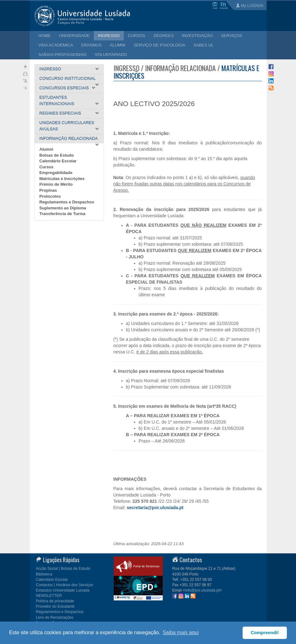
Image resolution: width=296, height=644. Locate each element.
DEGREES (164, 36)
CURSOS (137, 36)
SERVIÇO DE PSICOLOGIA (160, 45)
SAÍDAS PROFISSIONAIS (63, 54)
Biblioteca (44, 574)
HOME (45, 36)
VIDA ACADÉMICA (56, 45)
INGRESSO (109, 36)
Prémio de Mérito (56, 184)
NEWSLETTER (49, 596)
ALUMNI (118, 45)
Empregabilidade (56, 173)
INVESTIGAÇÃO (197, 36)
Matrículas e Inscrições (62, 179)
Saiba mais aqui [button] (181, 632)
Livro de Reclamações (55, 617)
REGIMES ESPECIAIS (60, 113)
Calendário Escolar (58, 161)
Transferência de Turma (63, 214)
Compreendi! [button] (265, 633)
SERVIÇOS (231, 36)
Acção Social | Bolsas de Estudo (63, 569)
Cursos (47, 167)
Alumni (46, 149)
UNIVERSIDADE (75, 36)
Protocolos (50, 196)
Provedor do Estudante (55, 606)
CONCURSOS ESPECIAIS (64, 88)
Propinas (48, 190)
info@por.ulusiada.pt (202, 590)
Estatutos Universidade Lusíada (63, 590)
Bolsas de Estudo (57, 155)
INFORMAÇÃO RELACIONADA (69, 138)
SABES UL (204, 45)
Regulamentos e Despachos (67, 202)
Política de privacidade (55, 601)
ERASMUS (91, 45)
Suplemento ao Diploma (63, 208)
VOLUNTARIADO (111, 54)
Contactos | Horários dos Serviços (65, 585)
